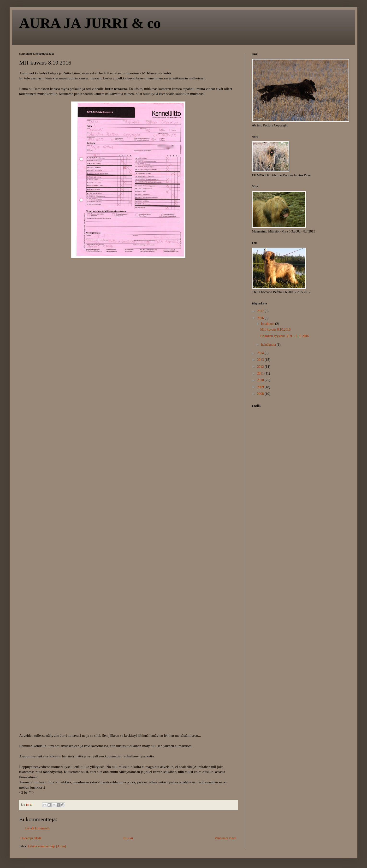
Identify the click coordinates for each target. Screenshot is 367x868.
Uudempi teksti (31, 838)
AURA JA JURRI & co (90, 23)
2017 (261, 311)
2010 (261, 380)
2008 (261, 394)
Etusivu (128, 838)
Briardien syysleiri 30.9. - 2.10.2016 (285, 336)
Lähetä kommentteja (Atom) (47, 846)
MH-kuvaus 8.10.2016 (275, 330)
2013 (261, 360)
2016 (261, 318)
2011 (261, 373)
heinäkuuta (269, 345)
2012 (261, 367)
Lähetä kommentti (37, 828)
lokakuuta (268, 324)
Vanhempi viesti (225, 838)
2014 (261, 353)
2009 (261, 387)
